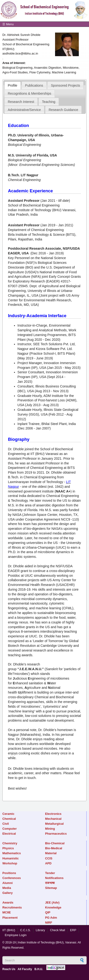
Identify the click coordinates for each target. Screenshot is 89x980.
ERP (73, 930)
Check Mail (58, 930)
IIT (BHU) (9, 930)
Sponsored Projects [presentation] (65, 85)
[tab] (13, 85)
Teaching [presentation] (49, 102)
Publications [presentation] (34, 85)
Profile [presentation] (13, 85)
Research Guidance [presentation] (63, 110)
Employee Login (16, 935)
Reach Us (9, 969)
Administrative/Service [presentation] (24, 110)
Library (40, 930)
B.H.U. (39, 969)
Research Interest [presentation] (21, 102)
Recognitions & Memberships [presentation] (30, 93)
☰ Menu (8, 24)
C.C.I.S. (26, 930)
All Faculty (25, 969)
